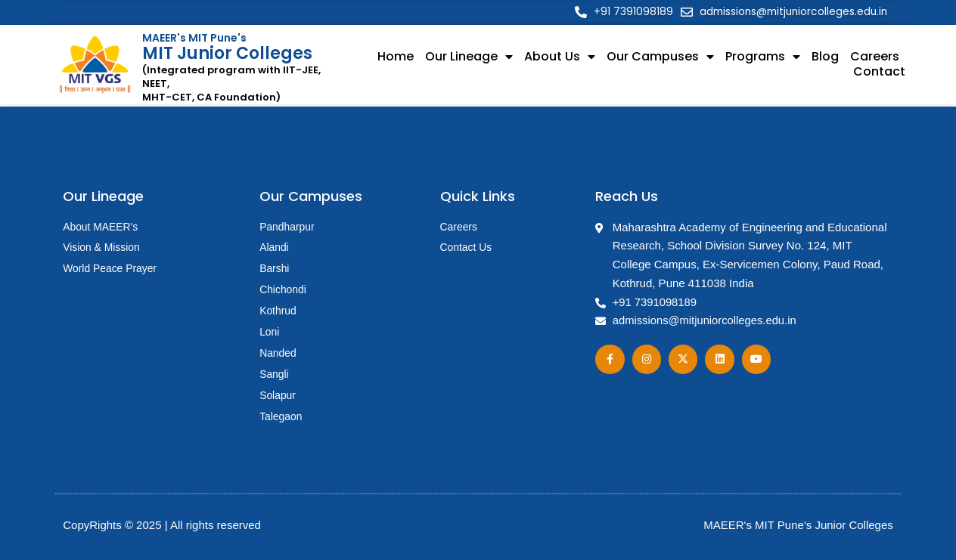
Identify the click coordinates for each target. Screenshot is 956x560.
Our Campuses (660, 57)
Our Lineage (469, 57)
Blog (825, 57)
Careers (875, 57)
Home (396, 57)
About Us (560, 57)
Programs (763, 57)
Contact (879, 73)
